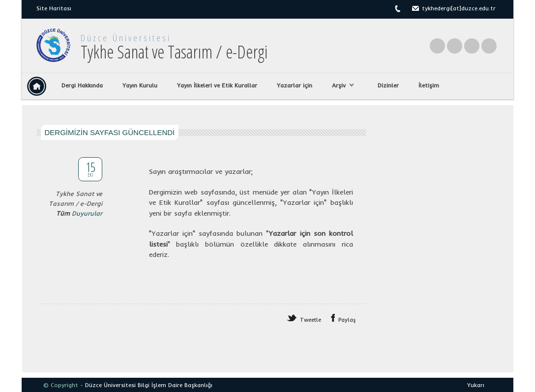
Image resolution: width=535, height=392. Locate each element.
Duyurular (87, 213)
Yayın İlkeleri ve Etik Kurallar (217, 85)
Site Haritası (54, 8)
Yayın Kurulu (140, 85)
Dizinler (388, 85)
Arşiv (341, 85)
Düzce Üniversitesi (126, 38)
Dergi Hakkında (82, 85)
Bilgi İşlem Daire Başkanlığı (175, 385)
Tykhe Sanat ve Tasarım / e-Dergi (174, 52)
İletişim (429, 85)
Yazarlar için (295, 85)
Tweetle (311, 320)
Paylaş (347, 320)
